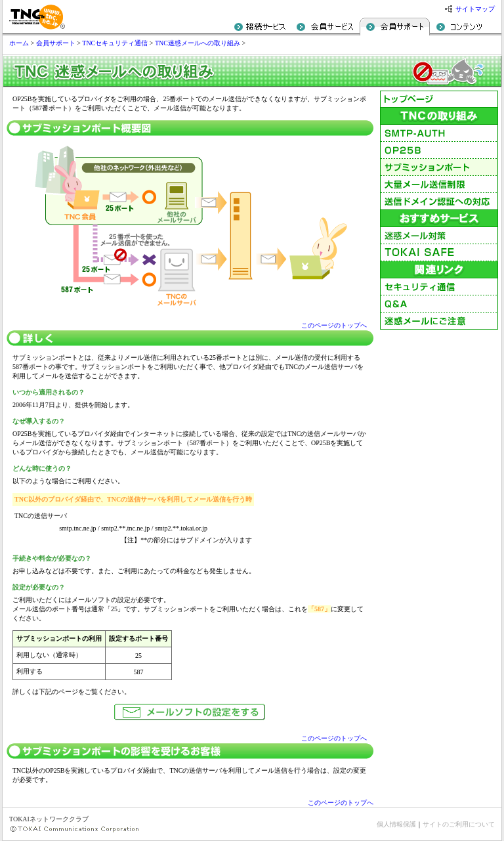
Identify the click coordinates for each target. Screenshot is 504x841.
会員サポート (56, 43)
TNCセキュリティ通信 (115, 43)
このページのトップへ (334, 325)
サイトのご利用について (459, 824)
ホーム (19, 43)
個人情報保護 (396, 824)
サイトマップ (475, 9)
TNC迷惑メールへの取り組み (198, 43)
